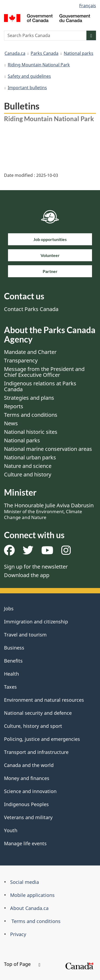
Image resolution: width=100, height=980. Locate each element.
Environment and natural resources (44, 700)
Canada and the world (29, 765)
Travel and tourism (25, 635)
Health (11, 674)
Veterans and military (28, 817)
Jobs (9, 609)
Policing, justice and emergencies (42, 739)
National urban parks (30, 457)
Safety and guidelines (29, 76)
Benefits (13, 661)
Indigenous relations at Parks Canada (40, 386)
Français (88, 6)
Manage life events (25, 843)
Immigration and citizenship (36, 622)
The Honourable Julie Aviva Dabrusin (49, 511)
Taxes (10, 687)
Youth (11, 830)
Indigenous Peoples (26, 804)
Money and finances (27, 778)
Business (14, 648)
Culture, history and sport (33, 726)
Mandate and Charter (30, 352)
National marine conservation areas (48, 449)
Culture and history (28, 474)
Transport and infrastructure (36, 752)
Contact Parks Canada (31, 309)
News (11, 423)
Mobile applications (32, 895)
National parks (79, 53)
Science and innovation (30, 791)
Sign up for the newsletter (36, 567)
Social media (25, 882)
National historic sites (31, 432)
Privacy (18, 934)
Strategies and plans (29, 398)
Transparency (21, 360)
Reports (14, 406)
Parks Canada (45, 53)
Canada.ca (15, 53)
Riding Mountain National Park (39, 65)
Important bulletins (27, 88)
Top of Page (22, 964)
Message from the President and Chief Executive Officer (44, 372)
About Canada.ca (29, 908)
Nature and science (28, 466)
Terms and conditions (31, 415)
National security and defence (38, 713)
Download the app (27, 575)
